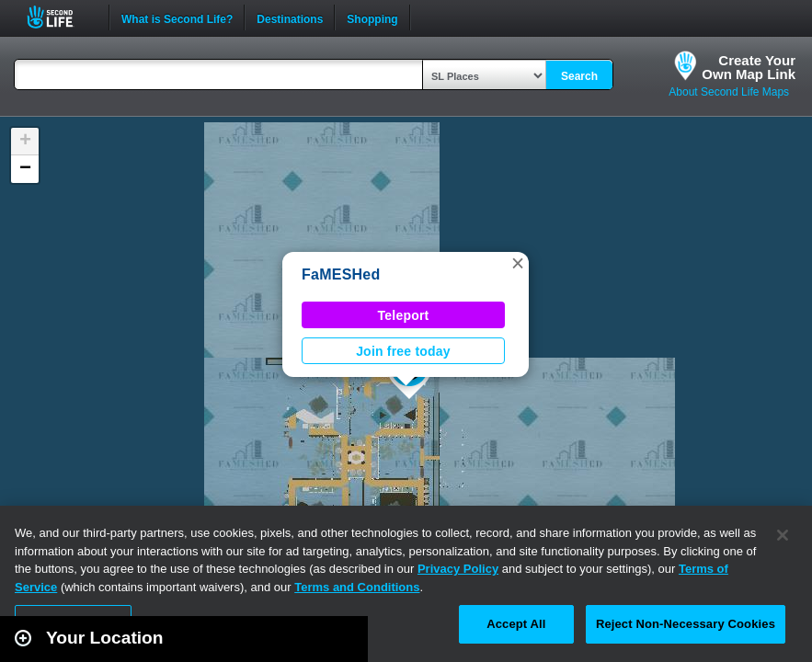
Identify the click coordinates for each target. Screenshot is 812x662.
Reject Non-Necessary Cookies (686, 624)
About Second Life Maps (729, 92)
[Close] (783, 535)
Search (579, 76)
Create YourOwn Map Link (749, 67)
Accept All (516, 624)
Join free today (403, 351)
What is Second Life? (177, 17)
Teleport (404, 315)
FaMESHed (341, 274)
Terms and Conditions (357, 587)
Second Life (60, 17)
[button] (518, 263)
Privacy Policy (458, 569)
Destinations (290, 17)
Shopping (372, 17)
